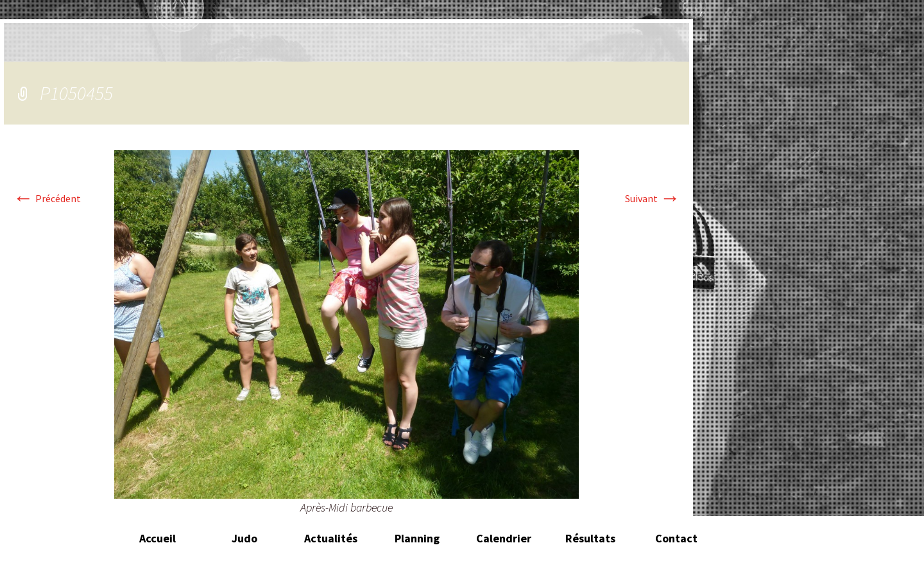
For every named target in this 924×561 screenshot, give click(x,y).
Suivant (653, 198)
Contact (676, 538)
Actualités (331, 538)
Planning (417, 538)
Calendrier (504, 538)
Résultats (590, 538)
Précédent (47, 198)
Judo (244, 538)
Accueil (158, 538)
